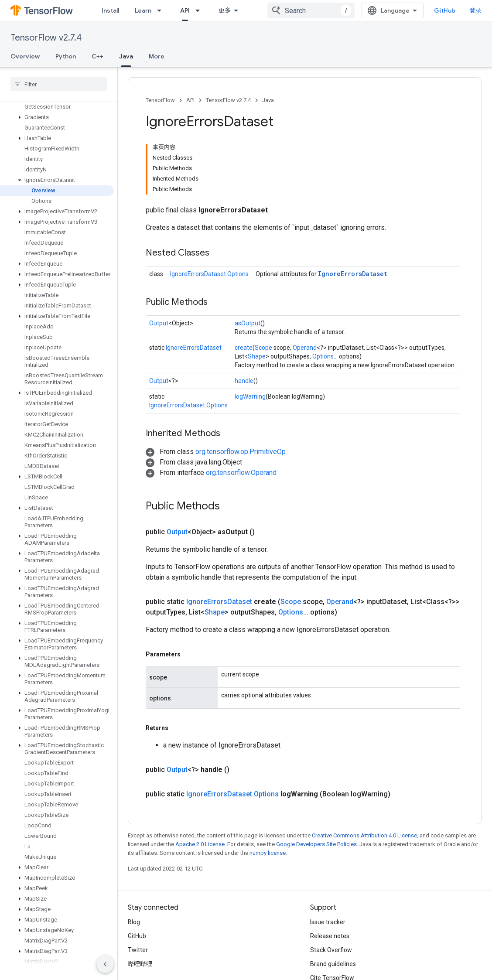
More (157, 56)
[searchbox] (59, 84)
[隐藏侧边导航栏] (105, 964)
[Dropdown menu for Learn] (162, 10)
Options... (325, 356)
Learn (143, 10)
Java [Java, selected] (126, 56)
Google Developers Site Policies (316, 844)
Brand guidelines (333, 964)
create (244, 348)
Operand (305, 348)
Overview (25, 56)
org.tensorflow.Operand (241, 473)
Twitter (138, 950)
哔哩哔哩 (140, 964)
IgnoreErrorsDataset (353, 274)
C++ (97, 56)
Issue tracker (328, 922)
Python (66, 56)
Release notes (330, 936)
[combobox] (311, 10)
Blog (134, 922)
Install (110, 10)
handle (244, 381)
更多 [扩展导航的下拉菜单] (225, 10)
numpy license (268, 853)
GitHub (445, 10)
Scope (263, 348)
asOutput (248, 323)
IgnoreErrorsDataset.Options (209, 274)
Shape (257, 356)
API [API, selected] (185, 10)
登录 (475, 10)
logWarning (250, 396)
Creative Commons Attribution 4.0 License (364, 835)
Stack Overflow (331, 950)
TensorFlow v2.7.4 (46, 38)
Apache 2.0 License (200, 844)
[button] (57, 117)
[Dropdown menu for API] (200, 10)
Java (268, 100)
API (190, 100)
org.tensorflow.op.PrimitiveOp (241, 452)
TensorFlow (160, 100)
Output (159, 323)
